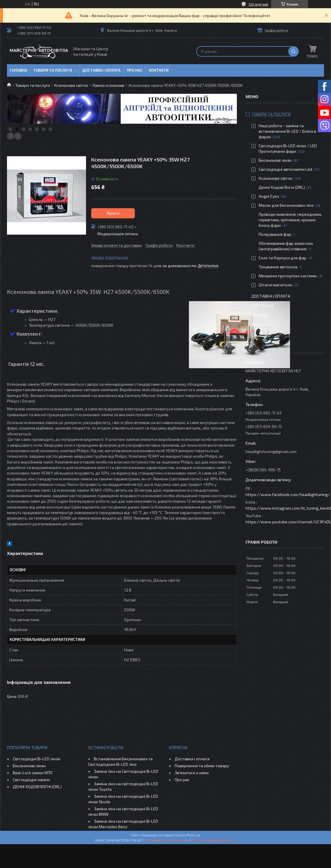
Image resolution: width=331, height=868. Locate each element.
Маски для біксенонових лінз (286, 205)
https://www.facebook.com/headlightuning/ (288, 494)
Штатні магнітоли (275, 285)
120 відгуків (258, 4)
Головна (19, 70)
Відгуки (259, 325)
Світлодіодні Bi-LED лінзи (36, 759)
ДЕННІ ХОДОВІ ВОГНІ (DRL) (37, 787)
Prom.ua (194, 835)
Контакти (159, 70)
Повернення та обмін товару (202, 766)
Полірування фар (275, 234)
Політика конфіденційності (213, 840)
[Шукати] (294, 51)
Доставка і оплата (101, 70)
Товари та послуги (53, 70)
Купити (113, 213)
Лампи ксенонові (108, 85)
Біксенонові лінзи (275, 160)
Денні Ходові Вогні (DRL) (282, 187)
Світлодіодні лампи (31, 780)
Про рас (182, 780)
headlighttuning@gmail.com (271, 451)
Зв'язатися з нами (192, 773)
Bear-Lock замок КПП (33, 773)
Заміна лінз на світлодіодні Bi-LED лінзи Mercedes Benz (123, 824)
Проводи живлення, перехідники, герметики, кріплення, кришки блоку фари (290, 220)
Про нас (135, 70)
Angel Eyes (269, 196)
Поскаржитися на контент (167, 840)
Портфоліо (262, 306)
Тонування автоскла (278, 267)
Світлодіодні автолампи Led (285, 169)
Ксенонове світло (71, 85)
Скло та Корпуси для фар (282, 258)
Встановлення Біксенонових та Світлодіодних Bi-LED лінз (120, 761)
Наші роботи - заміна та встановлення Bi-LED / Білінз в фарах (287, 131)
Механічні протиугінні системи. (288, 276)
